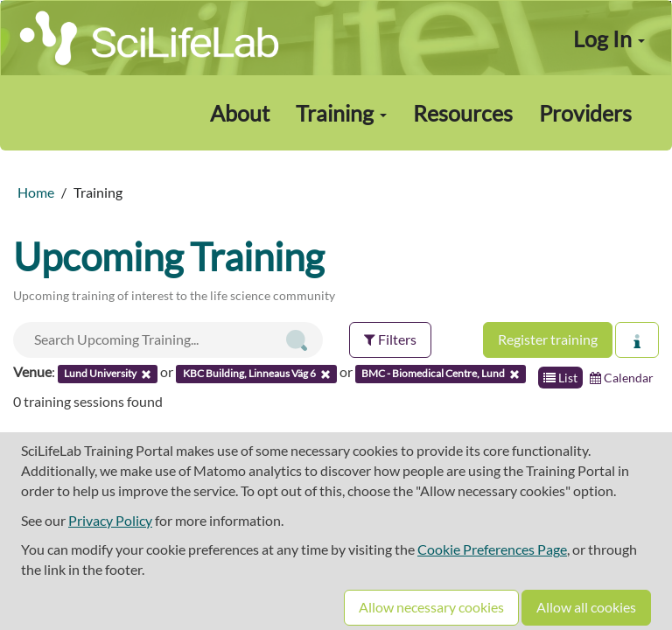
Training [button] (341, 113)
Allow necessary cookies (431, 607)
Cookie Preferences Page (492, 549)
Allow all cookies (586, 607)
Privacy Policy (110, 520)
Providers (585, 113)
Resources (463, 113)
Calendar (622, 378)
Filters (390, 339)
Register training (548, 339)
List (560, 378)
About (240, 113)
